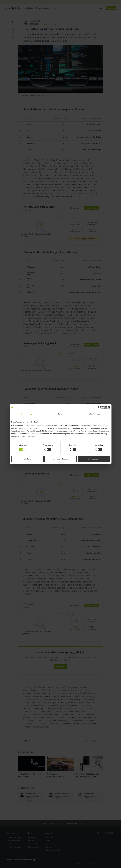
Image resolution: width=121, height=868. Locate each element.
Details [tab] (61, 414)
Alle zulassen (94, 459)
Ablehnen (27, 459)
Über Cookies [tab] (95, 414)
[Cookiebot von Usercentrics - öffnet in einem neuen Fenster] (100, 407)
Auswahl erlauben (60, 459)
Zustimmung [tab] (27, 414)
